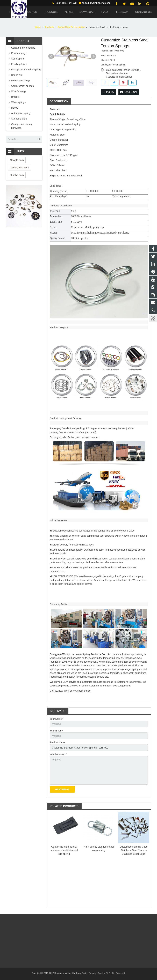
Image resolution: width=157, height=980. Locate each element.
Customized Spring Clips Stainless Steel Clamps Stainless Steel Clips (133, 850)
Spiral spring (18, 59)
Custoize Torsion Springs (119, 77)
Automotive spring (21, 113)
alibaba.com (17, 175)
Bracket (15, 97)
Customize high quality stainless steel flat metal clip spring (64, 850)
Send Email (129, 92)
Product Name (57, 742)
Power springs (19, 53)
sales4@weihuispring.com (96, 3)
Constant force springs (23, 48)
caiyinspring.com (19, 167)
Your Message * (58, 754)
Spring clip (17, 75)
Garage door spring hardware (22, 126)
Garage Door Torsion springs (27, 70)
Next (93, 56)
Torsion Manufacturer (117, 73)
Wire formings (19, 91)
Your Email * (56, 731)
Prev (51, 56)
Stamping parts (19, 119)
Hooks (15, 108)
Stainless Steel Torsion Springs (122, 70)
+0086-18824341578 (66, 3)
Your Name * (57, 719)
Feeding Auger (19, 64)
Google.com (17, 160)
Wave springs (18, 102)
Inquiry (108, 92)
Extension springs (21, 80)
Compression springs (23, 86)
